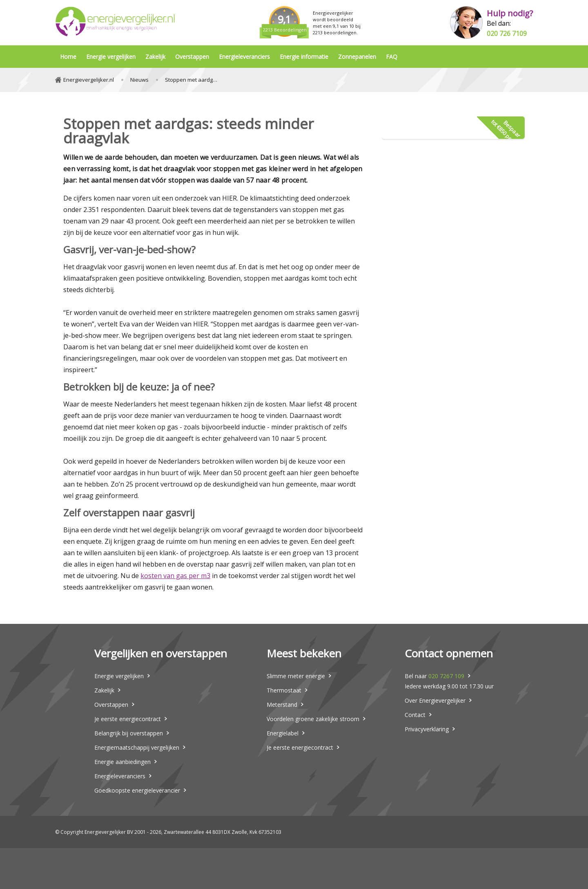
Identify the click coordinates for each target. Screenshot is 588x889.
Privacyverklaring (427, 729)
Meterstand (282, 705)
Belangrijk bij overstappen (129, 733)
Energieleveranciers (244, 57)
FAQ (392, 57)
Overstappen (192, 57)
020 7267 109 (446, 676)
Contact (415, 715)
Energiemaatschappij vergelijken (137, 747)
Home (68, 57)
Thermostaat (284, 690)
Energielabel (283, 733)
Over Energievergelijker (435, 700)
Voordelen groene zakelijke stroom (313, 719)
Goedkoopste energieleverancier (137, 790)
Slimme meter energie (296, 676)
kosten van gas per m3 (175, 576)
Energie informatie (304, 57)
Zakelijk (155, 57)
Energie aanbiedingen (122, 762)
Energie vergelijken (111, 57)
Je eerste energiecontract (128, 719)
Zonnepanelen (357, 57)
